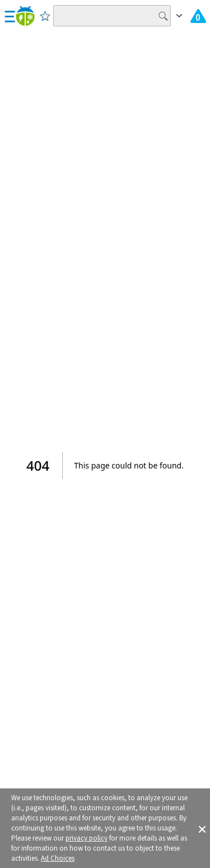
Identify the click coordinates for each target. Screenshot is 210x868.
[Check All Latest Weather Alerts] (198, 16)
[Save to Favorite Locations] (45, 16)
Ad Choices (58, 858)
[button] (202, 828)
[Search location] (112, 16)
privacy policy (87, 838)
